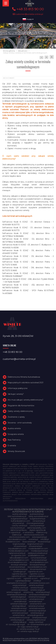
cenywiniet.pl (18, 523)
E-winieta (12, 446)
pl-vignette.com (19, 555)
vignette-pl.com (19, 576)
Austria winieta (14, 428)
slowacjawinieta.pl (37, 565)
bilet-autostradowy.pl (17, 516)
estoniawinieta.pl (39, 537)
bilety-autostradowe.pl (38, 516)
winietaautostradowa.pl (39, 595)
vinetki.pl (37, 581)
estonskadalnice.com (17, 539)
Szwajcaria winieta (16, 434)
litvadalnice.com (13, 542)
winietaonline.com (38, 604)
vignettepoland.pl (23, 581)
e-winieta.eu (28, 532)
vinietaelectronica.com (17, 583)
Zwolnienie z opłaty (16, 417)
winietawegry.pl (37, 613)
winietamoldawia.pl (19, 604)
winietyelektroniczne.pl (19, 618)
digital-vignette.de (38, 530)
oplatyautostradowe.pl (38, 553)
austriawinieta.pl (37, 514)
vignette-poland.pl (36, 576)
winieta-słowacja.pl (20, 590)
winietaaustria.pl (43, 592)
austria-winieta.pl (20, 514)
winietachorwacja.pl (37, 597)
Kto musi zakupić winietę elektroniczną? (25, 400)
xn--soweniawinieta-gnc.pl (39, 624)
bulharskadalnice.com (20, 521)
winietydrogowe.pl (35, 615)
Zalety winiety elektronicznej (20, 411)
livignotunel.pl (19, 544)
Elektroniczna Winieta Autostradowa (24, 377)
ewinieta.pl (33, 539)
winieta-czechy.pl (20, 588)
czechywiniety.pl (17, 528)
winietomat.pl (19, 615)
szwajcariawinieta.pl (19, 569)
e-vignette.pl (15, 532)
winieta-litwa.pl (37, 588)
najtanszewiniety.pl (17, 553)
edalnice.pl (17, 535)
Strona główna (9, 51)
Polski (28, 19)
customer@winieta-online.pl (28, 14)
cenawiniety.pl (39, 521)
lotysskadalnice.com (17, 549)
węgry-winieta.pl (36, 622)
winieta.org (28, 592)
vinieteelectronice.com (39, 583)
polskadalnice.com (36, 555)
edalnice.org (42, 532)
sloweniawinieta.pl (17, 567)
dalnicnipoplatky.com (37, 528)
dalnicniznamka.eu (19, 530)
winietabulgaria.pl (18, 597)
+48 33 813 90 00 (28, 9)
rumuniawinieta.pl (38, 558)
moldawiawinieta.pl (39, 551)
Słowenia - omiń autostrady (20, 423)
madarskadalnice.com (38, 549)
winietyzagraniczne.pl (36, 620)
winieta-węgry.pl (14, 592)
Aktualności (23, 51)
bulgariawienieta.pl (19, 519)
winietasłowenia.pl (20, 613)
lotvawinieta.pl (20, 546)
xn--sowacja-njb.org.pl (15, 624)
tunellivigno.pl (19, 572)
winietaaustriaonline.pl (17, 595)
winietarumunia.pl (36, 606)
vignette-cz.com (37, 574)
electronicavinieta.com (34, 535)
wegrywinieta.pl (19, 585)
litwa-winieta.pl (29, 542)
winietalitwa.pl (20, 601)
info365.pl (45, 539)
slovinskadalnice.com (39, 562)
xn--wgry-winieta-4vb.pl (28, 627)
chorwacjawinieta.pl (35, 523)
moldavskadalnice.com (18, 551)
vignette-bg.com (19, 574)
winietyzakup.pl (20, 622)
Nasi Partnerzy (14, 440)
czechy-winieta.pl (19, 526)
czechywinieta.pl (37, 526)
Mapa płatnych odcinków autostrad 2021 (26, 383)
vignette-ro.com (14, 578)
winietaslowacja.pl (37, 608)
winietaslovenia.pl (19, 608)
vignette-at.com (35, 572)
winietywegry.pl (17, 620)
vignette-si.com (31, 578)
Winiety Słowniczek (16, 451)
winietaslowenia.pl (18, 611)
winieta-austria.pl (36, 585)
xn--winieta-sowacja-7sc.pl (28, 629)
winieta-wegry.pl (38, 590)
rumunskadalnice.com (19, 560)
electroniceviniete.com (19, 537)
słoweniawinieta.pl (38, 569)
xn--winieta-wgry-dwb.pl (28, 631)
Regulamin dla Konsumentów (21, 406)
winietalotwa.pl (35, 601)
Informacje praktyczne (18, 388)
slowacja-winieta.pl (19, 565)
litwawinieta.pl (44, 542)
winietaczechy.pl (19, 599)
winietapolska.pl (19, 606)
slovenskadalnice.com (17, 562)
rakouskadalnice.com (19, 558)
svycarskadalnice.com (37, 567)
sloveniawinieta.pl (39, 560)
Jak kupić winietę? (16, 394)
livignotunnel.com (35, 544)
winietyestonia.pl (39, 618)
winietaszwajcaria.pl (37, 611)
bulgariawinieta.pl (38, 519)
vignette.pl (45, 578)
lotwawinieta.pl (36, 546)
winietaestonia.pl (37, 599)
